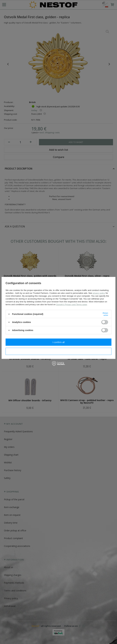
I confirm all (59, 342)
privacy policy (99, 293)
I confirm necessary (59, 351)
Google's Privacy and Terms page (72, 304)
